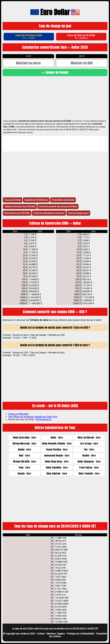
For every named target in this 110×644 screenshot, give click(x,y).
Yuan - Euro (24, 467)
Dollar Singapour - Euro (89, 461)
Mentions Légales (56, 634)
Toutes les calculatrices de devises (49, 213)
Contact (41, 634)
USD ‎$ (82, 56)
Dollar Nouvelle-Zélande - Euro (57, 443)
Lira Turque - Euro (89, 443)
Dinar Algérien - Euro (57, 473)
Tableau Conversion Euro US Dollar (20, 207)
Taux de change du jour (78, 213)
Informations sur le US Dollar (17, 213)
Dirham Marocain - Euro (24, 443)
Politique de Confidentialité (80, 634)
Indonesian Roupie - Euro (57, 455)
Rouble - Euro (89, 455)
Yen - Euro (89, 449)
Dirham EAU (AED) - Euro (24, 461)
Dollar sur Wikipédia (18, 414)
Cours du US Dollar (13, 200)
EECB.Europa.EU (43, 419)
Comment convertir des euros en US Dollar (58, 207)
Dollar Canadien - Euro (57, 467)
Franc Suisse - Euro (89, 467)
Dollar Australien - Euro (24, 437)
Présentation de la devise (63, 200)
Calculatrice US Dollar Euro (36, 200)
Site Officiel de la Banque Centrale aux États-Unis (33, 417)
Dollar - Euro (57, 437)
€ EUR (28, 56)
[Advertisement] (55, 98)
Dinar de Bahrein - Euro (89, 437)
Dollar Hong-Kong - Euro (57, 461)
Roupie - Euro (24, 473)
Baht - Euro (24, 455)
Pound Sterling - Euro (57, 449)
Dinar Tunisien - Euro (89, 473)
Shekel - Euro (24, 449)
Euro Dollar (55, 12)
